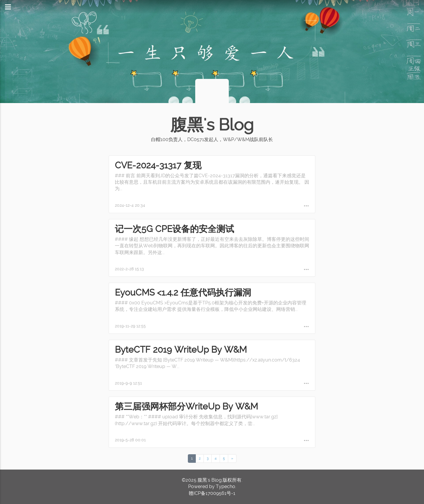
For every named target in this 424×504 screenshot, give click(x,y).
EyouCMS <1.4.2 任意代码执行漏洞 (183, 292)
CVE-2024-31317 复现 (158, 165)
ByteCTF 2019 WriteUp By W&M (181, 350)
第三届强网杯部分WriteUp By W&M (186, 406)
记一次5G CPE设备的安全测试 (174, 229)
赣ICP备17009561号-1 (212, 493)
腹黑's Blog (212, 125)
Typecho (226, 486)
